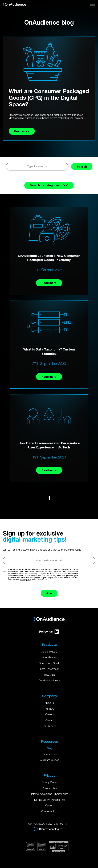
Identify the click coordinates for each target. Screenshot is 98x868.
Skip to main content (0, 0)
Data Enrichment (49, 669)
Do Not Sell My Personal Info (49, 800)
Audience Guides (50, 760)
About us (50, 703)
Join (49, 593)
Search (82, 166)
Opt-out (50, 805)
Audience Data (49, 651)
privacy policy (25, 580)
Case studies (49, 754)
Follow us (49, 632)
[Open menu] (92, 4)
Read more (49, 283)
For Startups (50, 726)
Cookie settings (49, 811)
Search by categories (49, 185)
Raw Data (49, 675)
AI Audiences (49, 657)
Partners (50, 709)
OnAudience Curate (50, 663)
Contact (50, 720)
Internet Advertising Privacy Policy (49, 794)
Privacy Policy (49, 788)
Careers (49, 714)
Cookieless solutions (49, 680)
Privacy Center (49, 782)
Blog (50, 748)
